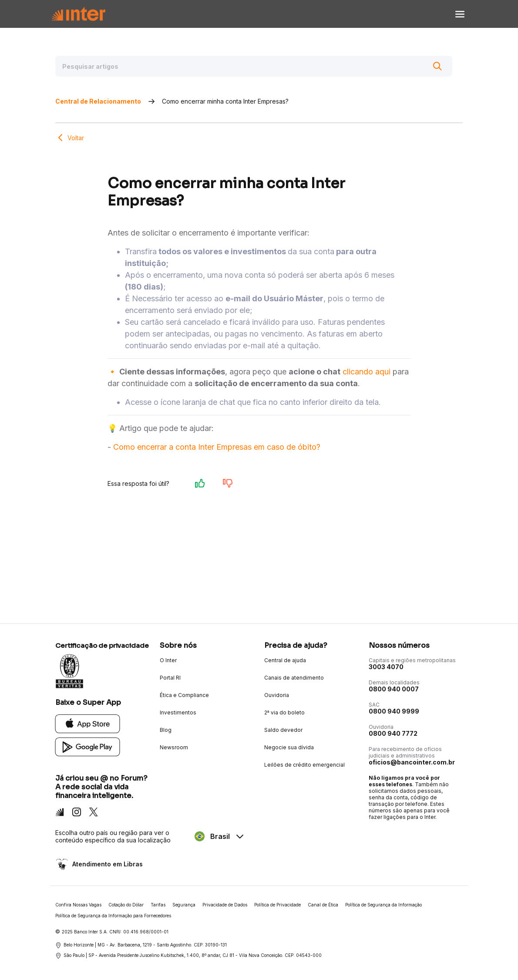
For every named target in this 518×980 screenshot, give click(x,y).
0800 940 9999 (394, 711)
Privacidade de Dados (225, 905)
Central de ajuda (285, 660)
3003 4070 (386, 667)
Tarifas (158, 905)
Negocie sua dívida (289, 747)
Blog (166, 730)
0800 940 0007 (394, 689)
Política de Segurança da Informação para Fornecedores (113, 916)
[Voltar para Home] (78, 14)
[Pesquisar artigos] (254, 66)
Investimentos (178, 712)
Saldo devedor (283, 730)
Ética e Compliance (184, 695)
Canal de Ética (323, 905)
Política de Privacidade (277, 905)
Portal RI (170, 678)
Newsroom (174, 747)
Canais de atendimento (294, 678)
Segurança (184, 905)
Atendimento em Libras (107, 864)
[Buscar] (437, 66)
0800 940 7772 (393, 733)
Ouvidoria (277, 695)
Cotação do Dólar (126, 905)
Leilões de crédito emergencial (304, 765)
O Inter (168, 660)
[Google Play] (88, 746)
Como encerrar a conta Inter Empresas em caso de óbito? (217, 447)
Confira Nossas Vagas (78, 905)
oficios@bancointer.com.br (412, 762)
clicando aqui (367, 372)
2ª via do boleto (284, 712)
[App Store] (88, 723)
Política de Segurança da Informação (383, 905)
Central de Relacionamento (98, 101)
